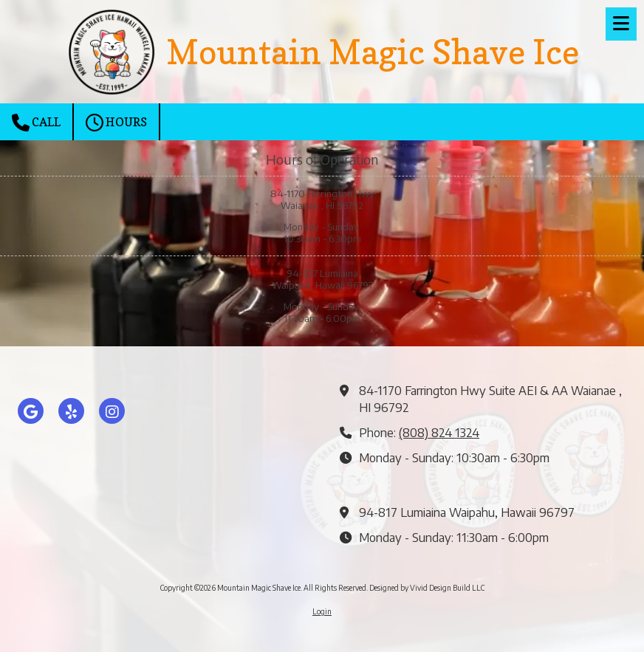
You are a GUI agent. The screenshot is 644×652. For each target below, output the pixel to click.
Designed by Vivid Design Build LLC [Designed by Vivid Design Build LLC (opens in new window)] (427, 588)
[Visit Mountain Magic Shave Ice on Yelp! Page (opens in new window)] (71, 411)
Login (322, 611)
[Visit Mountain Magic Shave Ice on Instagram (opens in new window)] (112, 411)
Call (36, 123)
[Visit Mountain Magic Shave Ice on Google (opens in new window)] (31, 411)
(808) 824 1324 (439, 432)
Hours (116, 123)
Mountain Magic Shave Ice (373, 52)
